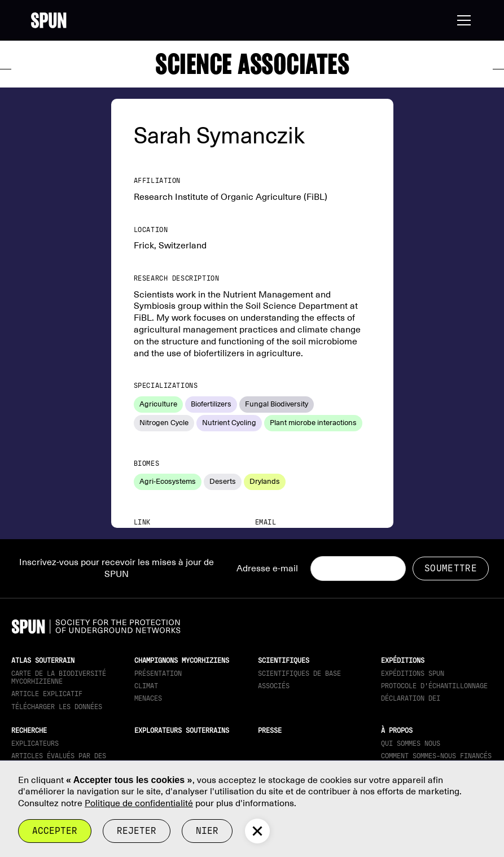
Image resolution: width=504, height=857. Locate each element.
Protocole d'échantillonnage (434, 686)
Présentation (158, 674)
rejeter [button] (137, 831)
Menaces (148, 698)
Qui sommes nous (411, 744)
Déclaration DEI (411, 698)
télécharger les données (57, 707)
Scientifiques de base (299, 674)
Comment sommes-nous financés (436, 756)
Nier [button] (207, 831)
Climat (146, 686)
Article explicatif (47, 694)
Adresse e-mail (267, 569)
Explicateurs (35, 744)
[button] (462, 20)
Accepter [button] (55, 831)
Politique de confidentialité (139, 803)
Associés (274, 686)
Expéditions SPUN (413, 674)
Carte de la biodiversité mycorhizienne (59, 677)
